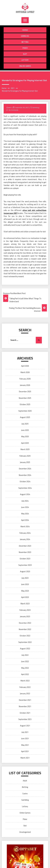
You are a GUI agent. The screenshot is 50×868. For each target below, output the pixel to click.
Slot (25, 54)
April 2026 (25, 366)
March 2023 (25, 604)
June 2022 (25, 661)
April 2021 (25, 751)
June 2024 (25, 507)
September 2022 (25, 642)
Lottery (25, 60)
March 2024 (25, 526)
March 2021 (25, 758)
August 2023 (25, 571)
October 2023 (25, 559)
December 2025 (25, 392)
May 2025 (25, 437)
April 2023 (25, 597)
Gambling (25, 36)
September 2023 (25, 565)
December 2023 (25, 546)
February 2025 (25, 456)
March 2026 (25, 372)
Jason (10, 107)
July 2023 (25, 578)
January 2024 (25, 539)
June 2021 (25, 739)
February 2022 (25, 687)
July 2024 (25, 501)
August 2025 (25, 417)
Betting (25, 42)
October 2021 (25, 713)
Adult (25, 781)
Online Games (25, 66)
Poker (25, 48)
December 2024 (25, 469)
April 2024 (25, 520)
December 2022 (25, 623)
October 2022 (25, 636)
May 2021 (25, 745)
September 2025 (25, 411)
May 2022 (25, 668)
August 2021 (25, 726)
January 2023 (25, 616)
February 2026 (25, 379)
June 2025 (25, 430)
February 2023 (25, 610)
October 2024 (25, 481)
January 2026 (25, 385)
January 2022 (25, 694)
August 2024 (25, 494)
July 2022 (25, 655)
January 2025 (25, 462)
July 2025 (25, 424)
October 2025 (25, 404)
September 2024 (25, 488)
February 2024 (25, 533)
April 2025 (25, 443)
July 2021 (25, 732)
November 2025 (25, 398)
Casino (25, 30)
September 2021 (25, 719)
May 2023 (25, 591)
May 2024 (25, 514)
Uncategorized (25, 832)
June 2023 (25, 584)
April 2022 (25, 674)
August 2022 (25, 649)
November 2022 (25, 629)
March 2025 (25, 449)
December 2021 (25, 700)
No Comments (13, 110)
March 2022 (25, 681)
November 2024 (25, 475)
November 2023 (25, 552)
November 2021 (25, 706)
